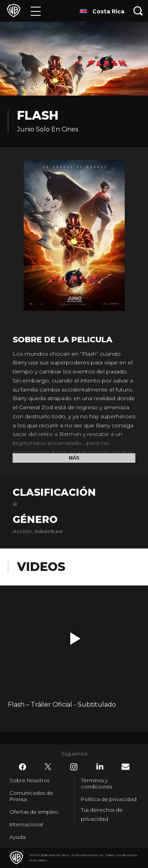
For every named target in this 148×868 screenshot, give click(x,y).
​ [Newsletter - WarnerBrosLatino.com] (126, 767)
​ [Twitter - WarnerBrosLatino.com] (48, 767)
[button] (75, 639)
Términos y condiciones (96, 783)
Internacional (26, 824)
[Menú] (36, 11)
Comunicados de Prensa (31, 796)
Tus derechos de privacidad (102, 814)
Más (74, 458)
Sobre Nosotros (29, 780)
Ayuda (18, 837)
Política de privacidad (109, 799)
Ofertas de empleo (34, 812)
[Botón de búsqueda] (138, 11)
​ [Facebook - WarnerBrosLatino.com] (22, 767)
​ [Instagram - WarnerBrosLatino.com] (74, 767)
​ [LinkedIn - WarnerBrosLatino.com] (100, 766)
